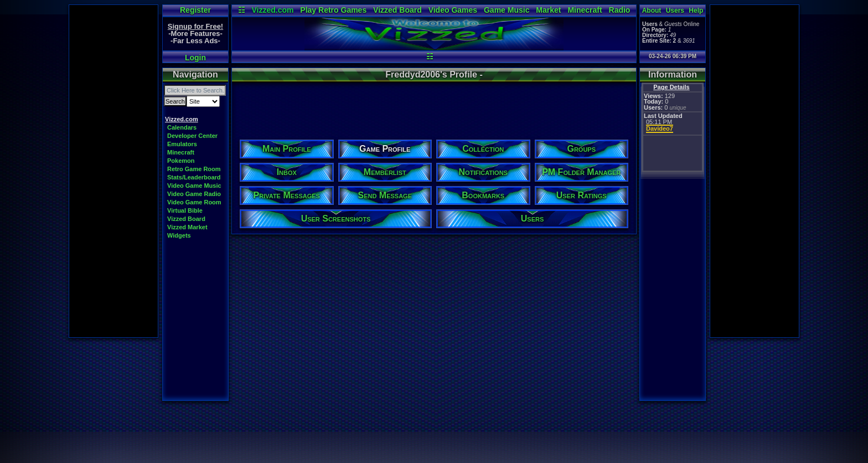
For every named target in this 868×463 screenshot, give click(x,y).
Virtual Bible (185, 210)
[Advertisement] (113, 171)
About (652, 11)
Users (675, 11)
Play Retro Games (333, 10)
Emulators (182, 144)
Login (195, 58)
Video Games (453, 10)
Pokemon (181, 161)
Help (696, 11)
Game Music (507, 10)
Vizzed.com (272, 10)
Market (548, 10)
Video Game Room (194, 202)
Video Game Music (194, 186)
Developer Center (192, 136)
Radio (620, 10)
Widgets (179, 235)
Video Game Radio (194, 194)
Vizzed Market (187, 227)
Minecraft (585, 10)
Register (195, 10)
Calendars (182, 127)
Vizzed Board (397, 10)
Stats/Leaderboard (194, 177)
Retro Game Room (194, 169)
